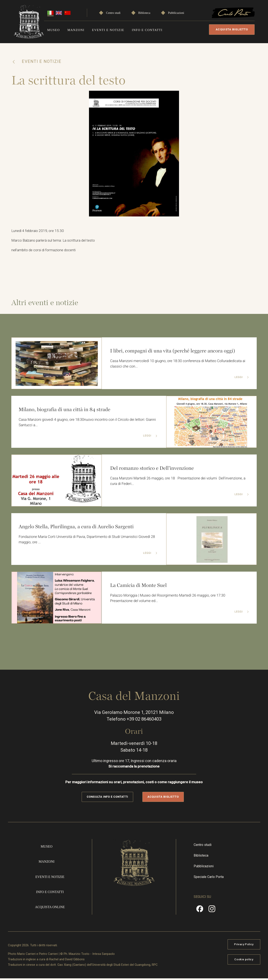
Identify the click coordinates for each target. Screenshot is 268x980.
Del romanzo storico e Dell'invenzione (154, 469)
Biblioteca (144, 13)
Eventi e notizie (108, 30)
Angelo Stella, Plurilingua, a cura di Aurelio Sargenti (79, 528)
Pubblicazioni (176, 13)
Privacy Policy (244, 946)
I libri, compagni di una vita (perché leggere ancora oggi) (175, 352)
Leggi (239, 379)
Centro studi (113, 13)
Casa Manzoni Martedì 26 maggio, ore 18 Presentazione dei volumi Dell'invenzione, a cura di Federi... (179, 483)
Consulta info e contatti (107, 798)
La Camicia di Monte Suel (140, 586)
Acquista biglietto (232, 29)
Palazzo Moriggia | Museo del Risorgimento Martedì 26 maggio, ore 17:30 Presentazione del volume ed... (171, 600)
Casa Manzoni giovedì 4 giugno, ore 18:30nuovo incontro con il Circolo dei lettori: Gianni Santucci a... (79, 424)
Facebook (200, 911)
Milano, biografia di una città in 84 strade (67, 410)
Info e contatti (147, 30)
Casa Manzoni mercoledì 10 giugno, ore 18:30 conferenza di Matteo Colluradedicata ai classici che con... (179, 365)
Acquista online (50, 908)
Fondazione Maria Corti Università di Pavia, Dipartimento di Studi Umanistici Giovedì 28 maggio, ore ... (87, 541)
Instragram (212, 911)
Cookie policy (244, 961)
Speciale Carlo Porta (209, 878)
